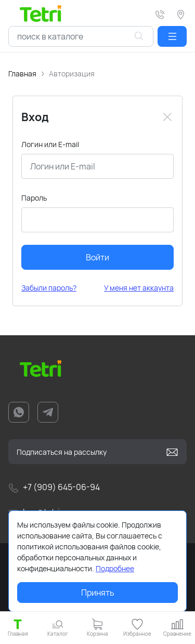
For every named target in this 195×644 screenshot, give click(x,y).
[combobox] (81, 36)
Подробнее (115, 568)
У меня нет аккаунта (139, 288)
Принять (98, 593)
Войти (97, 257)
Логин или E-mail (50, 144)
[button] (172, 36)
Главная (22, 74)
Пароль (34, 198)
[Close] (167, 117)
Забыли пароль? (49, 288)
